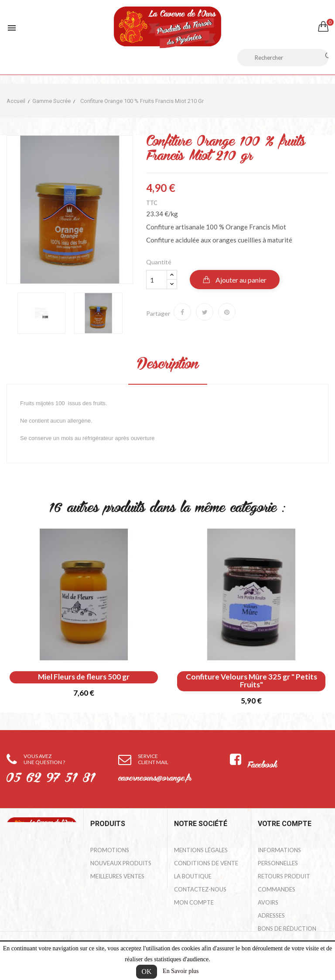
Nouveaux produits (121, 863)
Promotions (110, 850)
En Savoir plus (181, 971)
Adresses (271, 915)
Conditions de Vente (206, 863)
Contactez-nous (200, 889)
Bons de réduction (287, 929)
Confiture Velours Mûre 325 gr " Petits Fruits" (251, 681)
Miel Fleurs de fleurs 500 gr (84, 677)
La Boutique (193, 876)
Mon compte (194, 902)
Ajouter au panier (240, 280)
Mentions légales (201, 850)
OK (146, 971)
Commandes (277, 889)
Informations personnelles (279, 857)
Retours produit (284, 876)
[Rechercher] (283, 58)
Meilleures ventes (117, 876)
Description (168, 365)
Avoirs (268, 902)
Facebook (262, 766)
